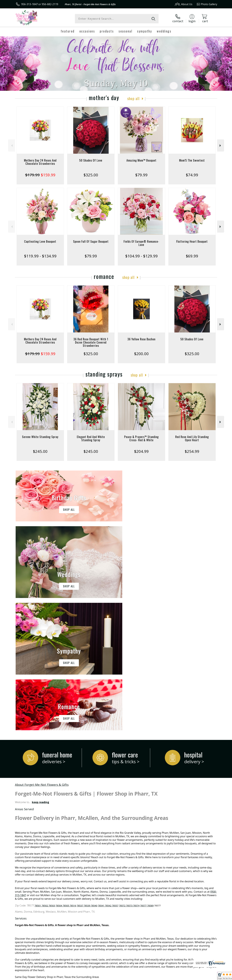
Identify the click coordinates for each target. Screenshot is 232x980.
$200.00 (141, 354)
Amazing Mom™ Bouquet (141, 160)
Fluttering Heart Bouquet (192, 241)
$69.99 (192, 256)
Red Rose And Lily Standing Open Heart (192, 438)
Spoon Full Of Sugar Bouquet (91, 241)
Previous (12, 146)
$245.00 (40, 451)
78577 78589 (147, 773)
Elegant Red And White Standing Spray (91, 438)
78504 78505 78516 (66, 773)
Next (221, 146)
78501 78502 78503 (45, 773)
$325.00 (91, 175)
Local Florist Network (189, 977)
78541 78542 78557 (108, 773)
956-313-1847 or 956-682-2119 (40, 4)
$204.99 (141, 451)
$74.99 (192, 175)
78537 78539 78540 (87, 773)
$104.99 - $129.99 (141, 256)
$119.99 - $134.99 (40, 256)
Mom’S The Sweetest (192, 160)
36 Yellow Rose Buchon (141, 339)
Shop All (133, 98)
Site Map (209, 977)
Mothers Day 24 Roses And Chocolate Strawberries (40, 162)
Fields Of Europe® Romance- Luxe (141, 243)
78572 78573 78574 (129, 773)
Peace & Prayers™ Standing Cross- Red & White (141, 438)
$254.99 (192, 451)
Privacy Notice (166, 977)
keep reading (41, 670)
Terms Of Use (147, 977)
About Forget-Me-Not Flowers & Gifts (42, 652)
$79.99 (141, 175)
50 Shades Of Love (91, 160)
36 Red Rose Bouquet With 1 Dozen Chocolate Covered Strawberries (91, 342)
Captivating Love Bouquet (40, 241)
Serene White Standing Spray (40, 437)
